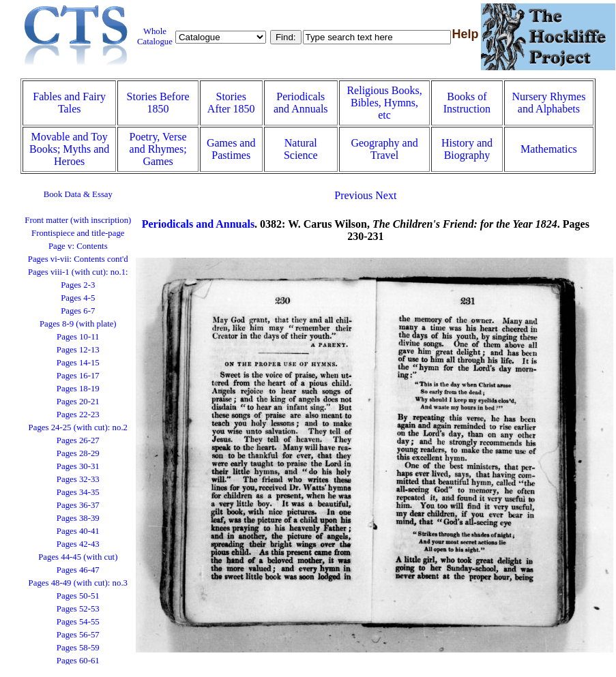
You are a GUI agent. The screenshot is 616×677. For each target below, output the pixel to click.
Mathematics (549, 149)
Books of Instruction (467, 103)
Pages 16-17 (78, 376)
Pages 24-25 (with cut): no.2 (78, 427)
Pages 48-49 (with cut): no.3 (78, 583)
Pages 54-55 (78, 622)
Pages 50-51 (78, 596)
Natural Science (301, 149)
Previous (353, 195)
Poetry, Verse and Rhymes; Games (158, 149)
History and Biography (467, 149)
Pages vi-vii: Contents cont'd (78, 259)
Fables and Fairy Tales (69, 103)
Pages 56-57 (78, 635)
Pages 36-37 (78, 505)
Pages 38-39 (78, 518)
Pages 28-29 (78, 453)
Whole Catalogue (155, 36)
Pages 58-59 (78, 648)
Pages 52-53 (78, 609)
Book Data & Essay (78, 194)
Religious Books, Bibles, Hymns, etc (384, 103)
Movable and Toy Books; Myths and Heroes (69, 149)
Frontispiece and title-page (78, 233)
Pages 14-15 (78, 363)
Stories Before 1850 (158, 103)
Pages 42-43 (78, 544)
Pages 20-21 (78, 402)
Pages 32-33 (78, 479)
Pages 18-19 (78, 389)
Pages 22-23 (78, 415)
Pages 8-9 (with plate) (78, 324)
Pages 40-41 (78, 531)
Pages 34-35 (78, 492)
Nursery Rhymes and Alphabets (548, 103)
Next (386, 195)
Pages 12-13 (78, 350)
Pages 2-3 (78, 285)
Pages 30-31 (78, 466)
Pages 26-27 (78, 440)
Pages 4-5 (78, 298)
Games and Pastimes (231, 149)
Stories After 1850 (231, 103)
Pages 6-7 (78, 311)
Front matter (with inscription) (78, 220)
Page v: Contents (78, 246)
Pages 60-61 (78, 661)
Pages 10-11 (78, 337)
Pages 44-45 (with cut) (78, 557)
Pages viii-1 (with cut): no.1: (78, 272)
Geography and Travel (384, 149)
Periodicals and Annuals (301, 103)
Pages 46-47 (78, 570)
